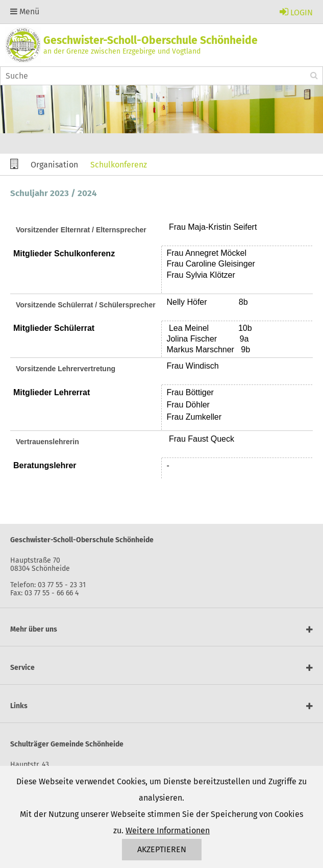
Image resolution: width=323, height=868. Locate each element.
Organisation (54, 165)
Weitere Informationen (168, 830)
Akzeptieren (162, 849)
